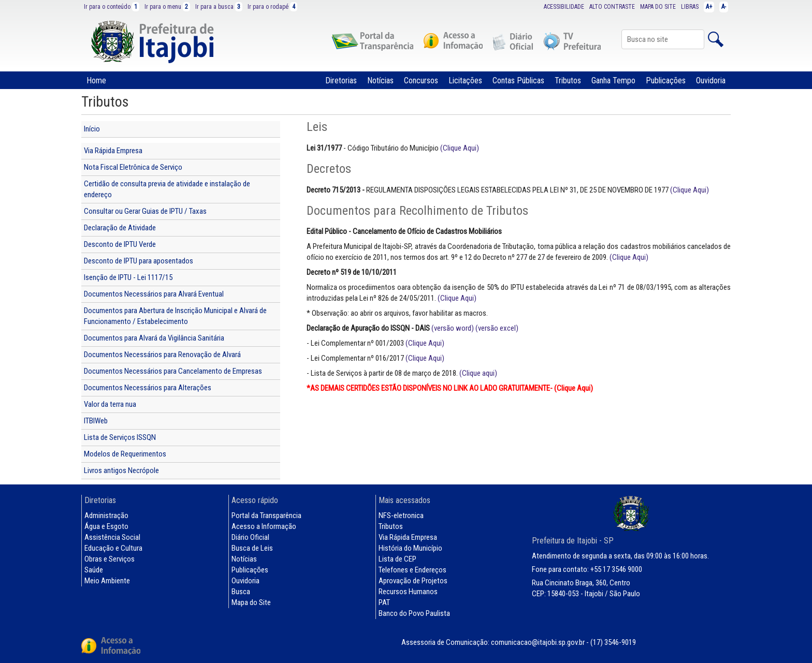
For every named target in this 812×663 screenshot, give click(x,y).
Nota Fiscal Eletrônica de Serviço (133, 167)
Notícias (380, 80)
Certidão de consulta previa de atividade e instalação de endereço (167, 189)
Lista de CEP (397, 559)
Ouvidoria (711, 80)
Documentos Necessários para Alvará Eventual (154, 294)
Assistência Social (112, 537)
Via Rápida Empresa (113, 151)
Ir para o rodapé (272, 7)
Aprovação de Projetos (413, 581)
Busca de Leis (252, 548)
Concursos (421, 80)
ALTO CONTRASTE (612, 7)
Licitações (465, 80)
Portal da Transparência (266, 515)
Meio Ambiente (107, 581)
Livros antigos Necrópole (121, 470)
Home (96, 80)
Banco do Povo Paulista (414, 613)
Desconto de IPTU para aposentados (139, 261)
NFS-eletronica (401, 515)
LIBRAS (690, 7)
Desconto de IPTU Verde (120, 244)
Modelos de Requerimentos (125, 454)
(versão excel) (497, 328)
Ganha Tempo (613, 80)
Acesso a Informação (264, 526)
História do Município (410, 548)
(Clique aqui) (478, 373)
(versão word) (453, 328)
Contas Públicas (518, 80)
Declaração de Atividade (120, 228)
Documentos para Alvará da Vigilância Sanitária (154, 338)
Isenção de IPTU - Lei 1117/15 (128, 277)
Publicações (666, 80)
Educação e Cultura (113, 548)
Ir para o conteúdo (112, 7)
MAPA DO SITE (658, 7)
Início (92, 129)
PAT (384, 602)
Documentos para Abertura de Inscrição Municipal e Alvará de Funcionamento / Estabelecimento (175, 316)
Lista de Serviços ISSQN (120, 437)
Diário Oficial (250, 537)
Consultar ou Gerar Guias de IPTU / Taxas (145, 211)
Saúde (94, 570)
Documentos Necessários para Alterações (148, 388)
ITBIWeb (96, 421)
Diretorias (341, 80)
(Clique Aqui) (460, 148)
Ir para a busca (219, 7)
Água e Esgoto (106, 526)
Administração (106, 515)
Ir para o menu (167, 7)
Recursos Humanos (408, 592)
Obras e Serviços (110, 559)
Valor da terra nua (110, 404)
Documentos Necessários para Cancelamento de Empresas (173, 371)
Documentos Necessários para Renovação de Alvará (162, 355)
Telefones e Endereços (412, 570)
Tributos (568, 80)
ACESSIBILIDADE (564, 7)
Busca (241, 592)
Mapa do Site (251, 602)
